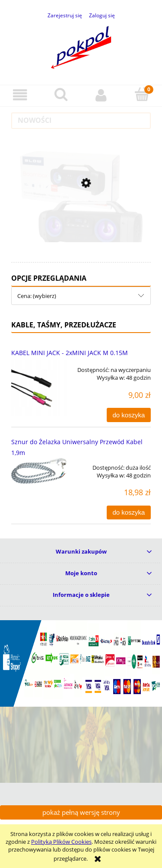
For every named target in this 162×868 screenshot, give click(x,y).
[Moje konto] (102, 95)
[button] (20, 95)
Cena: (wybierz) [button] (37, 296)
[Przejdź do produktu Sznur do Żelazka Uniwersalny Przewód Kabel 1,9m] (39, 471)
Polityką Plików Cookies (61, 842)
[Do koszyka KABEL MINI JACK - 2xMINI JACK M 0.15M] (129, 415)
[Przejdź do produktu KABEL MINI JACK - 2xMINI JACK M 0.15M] (39, 388)
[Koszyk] (142, 95)
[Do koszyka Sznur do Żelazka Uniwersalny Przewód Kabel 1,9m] (129, 513)
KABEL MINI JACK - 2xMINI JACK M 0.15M (70, 353)
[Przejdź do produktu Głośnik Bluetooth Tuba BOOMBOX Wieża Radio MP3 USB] (81, 219)
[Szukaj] (61, 95)
